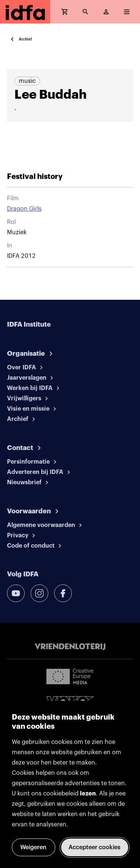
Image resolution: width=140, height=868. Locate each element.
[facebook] (63, 593)
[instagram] (39, 593)
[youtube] (16, 593)
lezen (88, 794)
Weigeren (33, 847)
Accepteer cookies (94, 847)
